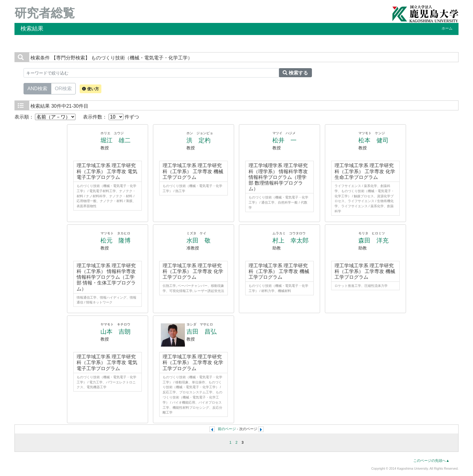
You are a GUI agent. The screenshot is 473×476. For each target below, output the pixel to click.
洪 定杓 (198, 140)
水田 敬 (198, 240)
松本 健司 (373, 140)
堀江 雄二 (116, 140)
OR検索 (63, 88)
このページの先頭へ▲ (431, 461)
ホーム (447, 28)
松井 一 (284, 140)
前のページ (227, 429)
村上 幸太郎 (290, 240)
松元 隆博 (116, 240)
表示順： (45, 117)
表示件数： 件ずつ (111, 117)
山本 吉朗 (116, 332)
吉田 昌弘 (202, 332)
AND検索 (37, 88)
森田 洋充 (373, 240)
